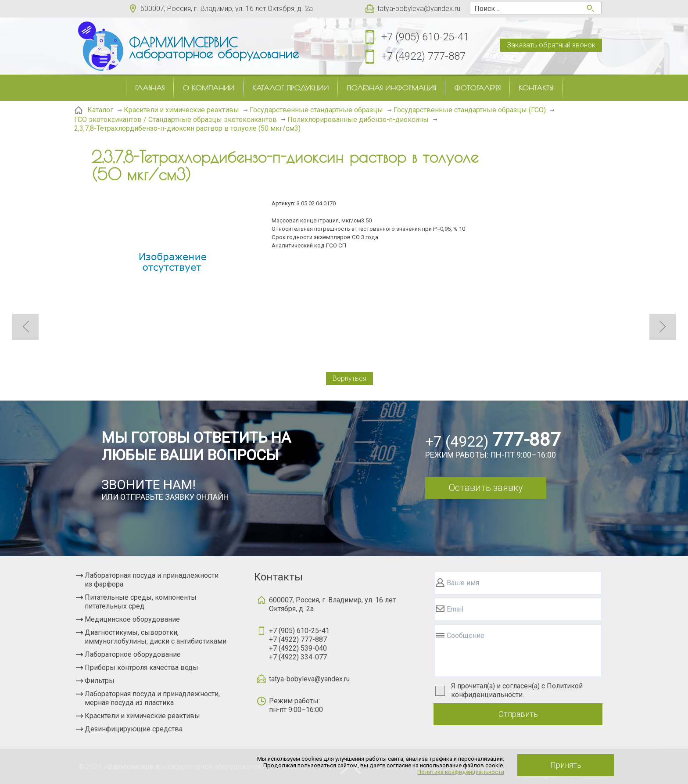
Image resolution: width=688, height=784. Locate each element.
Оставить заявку (486, 488)
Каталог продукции (290, 88)
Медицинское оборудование (132, 619)
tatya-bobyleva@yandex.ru (419, 9)
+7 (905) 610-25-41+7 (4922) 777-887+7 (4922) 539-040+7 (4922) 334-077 (299, 644)
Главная (150, 88)
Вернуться (349, 378)
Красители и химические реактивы (142, 716)
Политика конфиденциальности (461, 772)
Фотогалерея (477, 88)
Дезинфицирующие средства (134, 729)
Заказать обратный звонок (551, 45)
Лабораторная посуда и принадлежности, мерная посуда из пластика (152, 698)
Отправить (518, 714)
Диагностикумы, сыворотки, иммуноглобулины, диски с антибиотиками (156, 637)
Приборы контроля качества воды (142, 668)
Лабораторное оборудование (133, 654)
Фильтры (100, 681)
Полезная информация (391, 88)
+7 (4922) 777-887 (423, 56)
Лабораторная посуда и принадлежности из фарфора (152, 580)
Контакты (536, 88)
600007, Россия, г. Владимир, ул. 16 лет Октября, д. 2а (227, 9)
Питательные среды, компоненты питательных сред (141, 602)
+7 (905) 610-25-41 (425, 37)
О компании (208, 88)
